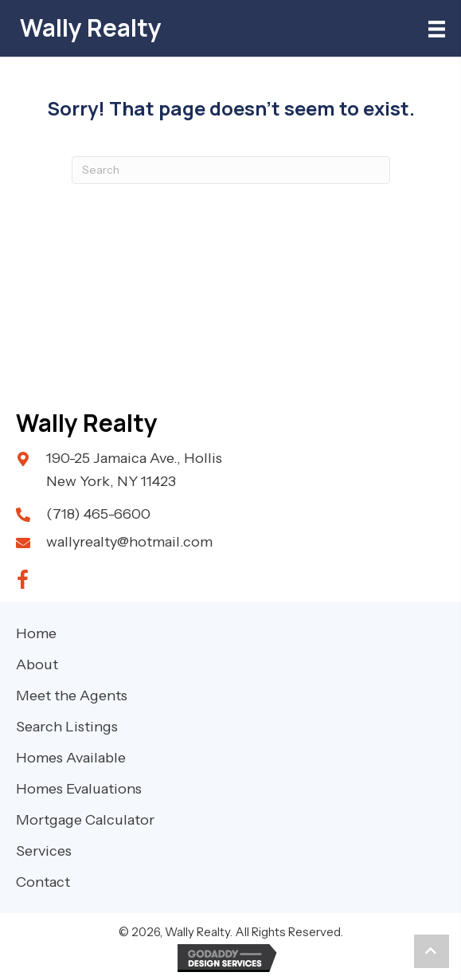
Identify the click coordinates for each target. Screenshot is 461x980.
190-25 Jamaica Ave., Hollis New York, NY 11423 (134, 470)
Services (44, 851)
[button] (22, 580)
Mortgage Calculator (85, 820)
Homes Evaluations (79, 789)
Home (36, 633)
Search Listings (67, 727)
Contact (43, 882)
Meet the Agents (72, 696)
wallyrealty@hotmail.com (129, 542)
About (37, 664)
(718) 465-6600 (98, 514)
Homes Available (71, 758)
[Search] (231, 170)
